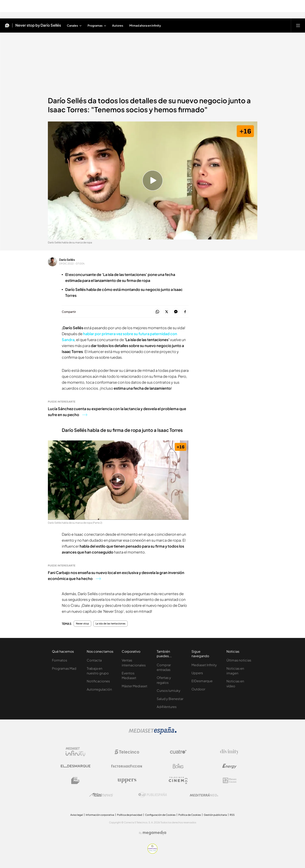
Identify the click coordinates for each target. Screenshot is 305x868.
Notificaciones (98, 681)
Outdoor (198, 689)
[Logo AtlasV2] (101, 795)
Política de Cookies (190, 815)
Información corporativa (100, 815)
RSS (232, 815)
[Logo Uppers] (127, 781)
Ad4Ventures (167, 707)
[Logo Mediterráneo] (204, 795)
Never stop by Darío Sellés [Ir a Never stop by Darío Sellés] (38, 25)
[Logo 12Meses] (230, 780)
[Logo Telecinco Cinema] (178, 780)
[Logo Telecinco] (127, 752)
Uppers (197, 673)
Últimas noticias (239, 660)
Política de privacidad (130, 815)
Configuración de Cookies (160, 815)
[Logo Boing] (178, 766)
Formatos (60, 660)
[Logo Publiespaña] (153, 795)
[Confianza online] (152, 853)
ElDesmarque (202, 681)
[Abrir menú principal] (298, 25)
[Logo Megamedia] (154, 833)
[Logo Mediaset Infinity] (75, 752)
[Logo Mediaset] (153, 733)
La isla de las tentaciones (110, 624)
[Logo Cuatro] (178, 752)
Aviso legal (77, 815)
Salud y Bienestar (170, 699)
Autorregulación (99, 689)
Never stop (82, 624)
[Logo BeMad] (75, 781)
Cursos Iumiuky (169, 690)
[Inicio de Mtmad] (7, 25)
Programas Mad (64, 668)
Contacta (94, 660)
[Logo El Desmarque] (76, 766)
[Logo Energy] (230, 766)
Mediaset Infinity (204, 665)
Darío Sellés (67, 260)
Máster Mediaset (134, 686)
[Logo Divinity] (230, 752)
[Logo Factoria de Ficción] (127, 766)
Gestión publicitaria (215, 815)
